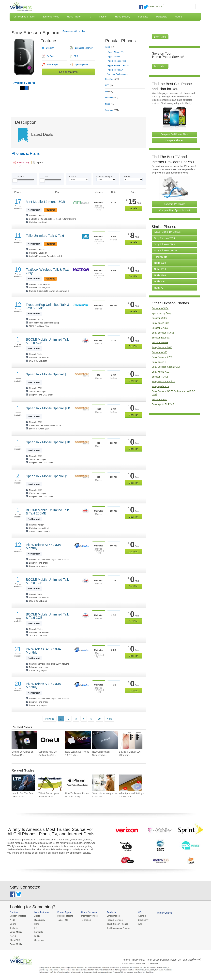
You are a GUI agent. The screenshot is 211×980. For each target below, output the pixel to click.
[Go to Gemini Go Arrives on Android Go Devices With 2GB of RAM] (24, 740)
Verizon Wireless (18, 916)
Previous (49, 719)
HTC (36, 924)
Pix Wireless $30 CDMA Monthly (43, 686)
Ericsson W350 (159, 352)
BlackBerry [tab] (112, 79)
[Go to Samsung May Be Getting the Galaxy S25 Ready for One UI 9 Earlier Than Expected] (51, 740)
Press (159, 7)
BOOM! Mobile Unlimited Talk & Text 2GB (47, 616)
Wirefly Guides (163, 913)
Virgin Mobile (16, 932)
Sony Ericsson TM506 (165, 250)
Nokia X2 (159, 288)
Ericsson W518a (160, 308)
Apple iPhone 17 (115, 57)
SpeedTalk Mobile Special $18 (48, 442)
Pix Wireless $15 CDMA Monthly (43, 546)
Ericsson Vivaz (159, 399)
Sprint (13, 924)
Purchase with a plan (74, 31)
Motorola (38, 932)
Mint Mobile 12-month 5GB (45, 202)
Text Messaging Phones (117, 928)
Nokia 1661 (160, 281)
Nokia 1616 (160, 269)
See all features (68, 72)
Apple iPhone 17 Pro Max (119, 65)
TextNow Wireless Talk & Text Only (47, 271)
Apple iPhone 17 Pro (117, 61)
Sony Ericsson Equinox (164, 381)
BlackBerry (39, 920)
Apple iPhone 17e (116, 52)
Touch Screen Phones (116, 924)
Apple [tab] (110, 47)
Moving (179, 17)
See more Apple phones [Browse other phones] (117, 74)
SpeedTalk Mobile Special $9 (47, 476)
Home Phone (74, 17)
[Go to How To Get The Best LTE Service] (23, 783)
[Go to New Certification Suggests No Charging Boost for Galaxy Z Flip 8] (105, 740)
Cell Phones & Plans (24, 17)
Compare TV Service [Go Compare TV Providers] (175, 204)
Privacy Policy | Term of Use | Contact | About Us (156, 959)
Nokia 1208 (160, 275)
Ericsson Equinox (161, 338)
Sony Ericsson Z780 (164, 244)
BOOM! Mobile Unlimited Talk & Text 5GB (47, 341)
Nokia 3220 (160, 263)
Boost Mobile (16, 944)
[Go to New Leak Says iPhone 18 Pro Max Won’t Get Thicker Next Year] (78, 740)
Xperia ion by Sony (161, 313)
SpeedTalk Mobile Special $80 (48, 408)
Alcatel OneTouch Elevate (167, 232)
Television (85, 920)
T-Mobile (14, 928)
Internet (103, 17)
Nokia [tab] (110, 104)
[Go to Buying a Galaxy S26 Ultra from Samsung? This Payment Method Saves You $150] (132, 740)
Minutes (19, 177)
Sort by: (127, 177)
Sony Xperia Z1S (160, 386)
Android (141, 916)
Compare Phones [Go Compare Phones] (174, 140)
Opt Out (197, 959)
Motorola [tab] (112, 98)
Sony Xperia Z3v (160, 323)
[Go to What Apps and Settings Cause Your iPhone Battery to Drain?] (131, 783)
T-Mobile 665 (161, 257)
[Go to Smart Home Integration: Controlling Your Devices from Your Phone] (104, 783)
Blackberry (142, 920)
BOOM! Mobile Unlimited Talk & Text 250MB (47, 512)
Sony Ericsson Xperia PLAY (166, 367)
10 (99, 719)
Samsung (39, 940)
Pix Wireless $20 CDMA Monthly (43, 651)
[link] (21, 162)
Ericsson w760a (160, 342)
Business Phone (51, 17)
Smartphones (112, 916)
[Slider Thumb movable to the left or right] (15, 181)
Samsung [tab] (112, 110)
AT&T (13, 920)
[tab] (125, 58)
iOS (139, 924)
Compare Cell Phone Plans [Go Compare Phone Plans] (174, 134)
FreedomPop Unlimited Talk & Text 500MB (48, 306)
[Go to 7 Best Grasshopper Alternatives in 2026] (50, 783)
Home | (126, 959)
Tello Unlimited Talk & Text (45, 236)
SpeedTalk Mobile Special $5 (47, 374)
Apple (37, 916)
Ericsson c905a (160, 318)
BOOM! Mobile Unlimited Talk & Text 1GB (47, 581)
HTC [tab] (109, 85)
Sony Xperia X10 (160, 372)
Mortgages (162, 17)
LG (36, 928)
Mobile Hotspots (65, 916)
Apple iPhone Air (115, 70)
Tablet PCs (62, 920)
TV (90, 17)
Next (109, 719)
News (151, 7)
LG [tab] (109, 91)
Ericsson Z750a (160, 328)
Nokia (37, 936)
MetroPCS (15, 940)
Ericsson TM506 (160, 377)
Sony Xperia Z (159, 362)
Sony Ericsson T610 (164, 238)
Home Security (123, 17)
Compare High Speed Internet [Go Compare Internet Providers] (175, 210)
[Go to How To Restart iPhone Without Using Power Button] (77, 783)
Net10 (13, 936)
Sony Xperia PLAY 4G (163, 404)
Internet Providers (89, 916)
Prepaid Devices (114, 920)
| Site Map (187, 959)
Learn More (160, 37)
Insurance (143, 17)
